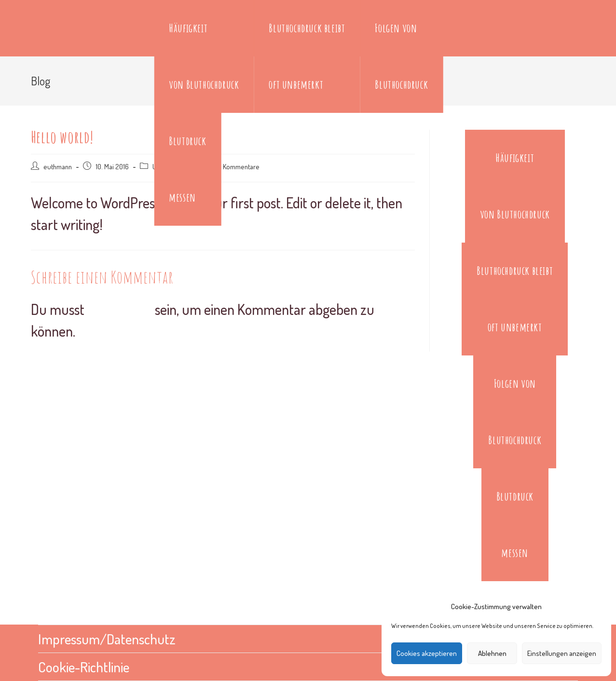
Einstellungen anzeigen (562, 653)
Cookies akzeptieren (427, 653)
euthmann (58, 166)
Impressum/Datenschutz (109, 639)
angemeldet (121, 309)
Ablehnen (492, 653)
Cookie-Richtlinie (85, 667)
